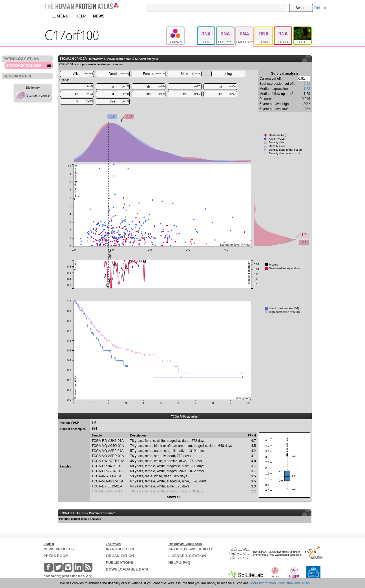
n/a (120, 101)
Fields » (320, 8)
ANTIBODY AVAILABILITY (191, 549)
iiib (191, 94)
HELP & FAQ (179, 563)
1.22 (307, 89)
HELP (81, 16)
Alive (83, 74)
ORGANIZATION (120, 556)
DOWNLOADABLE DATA (127, 569)
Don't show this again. (294, 583)
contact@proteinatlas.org (68, 576)
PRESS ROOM (56, 556)
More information (263, 583)
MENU (60, 16)
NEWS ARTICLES (59, 549)
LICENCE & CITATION (187, 556)
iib (84, 94)
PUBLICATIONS (120, 563)
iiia (156, 94)
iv (84, 101)
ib (156, 86)
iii (120, 94)
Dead (119, 74)
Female (154, 74)
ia (120, 86)
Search (301, 8)
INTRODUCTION (120, 549)
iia (228, 86)
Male (191, 74)
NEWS (99, 16)
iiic (227, 94)
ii (192, 86)
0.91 (307, 84)
